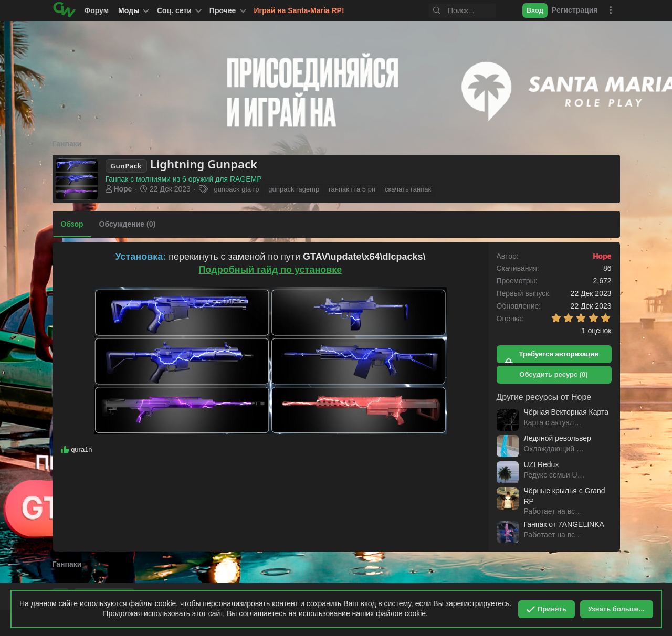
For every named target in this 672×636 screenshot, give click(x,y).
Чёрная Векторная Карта (566, 412)
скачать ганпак (408, 189)
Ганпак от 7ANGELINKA (564, 524)
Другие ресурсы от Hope (544, 397)
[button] (178, 10)
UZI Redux (542, 464)
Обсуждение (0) (128, 224)
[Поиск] (454, 11)
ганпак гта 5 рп (352, 189)
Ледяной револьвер (558, 438)
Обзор (72, 224)
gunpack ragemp (294, 189)
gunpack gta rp (236, 189)
